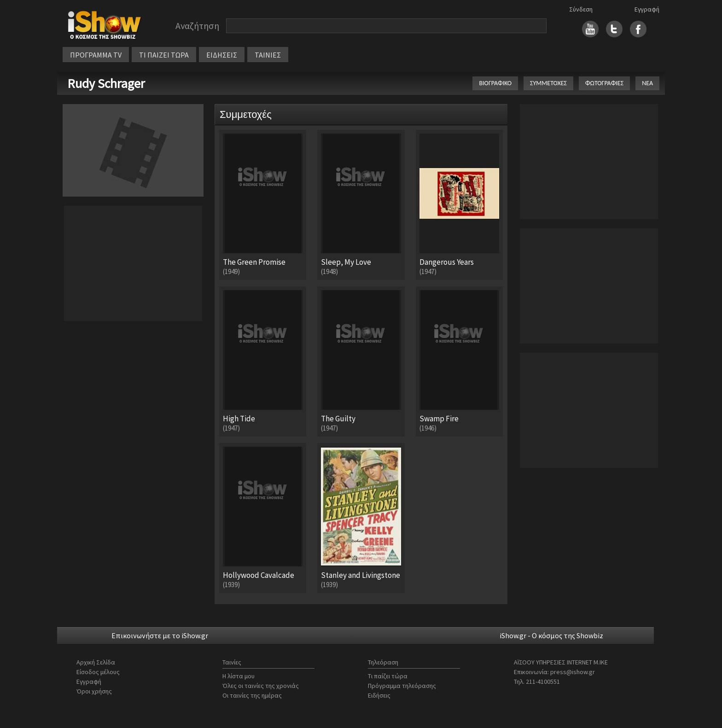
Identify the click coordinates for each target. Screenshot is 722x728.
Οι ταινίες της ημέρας (252, 695)
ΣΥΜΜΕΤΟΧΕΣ (548, 83)
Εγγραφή (647, 9)
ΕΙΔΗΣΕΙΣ (222, 55)
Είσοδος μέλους (98, 672)
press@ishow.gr (573, 672)
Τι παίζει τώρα (388, 676)
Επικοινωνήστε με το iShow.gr (160, 635)
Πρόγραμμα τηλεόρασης (402, 686)
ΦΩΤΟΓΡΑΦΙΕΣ (604, 83)
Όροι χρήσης (94, 691)
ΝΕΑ (647, 83)
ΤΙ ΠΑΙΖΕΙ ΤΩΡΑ (164, 55)
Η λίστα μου (239, 676)
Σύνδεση (581, 9)
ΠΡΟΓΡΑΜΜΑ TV (96, 55)
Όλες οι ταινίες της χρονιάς (261, 686)
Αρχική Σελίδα (96, 662)
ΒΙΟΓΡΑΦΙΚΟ (495, 83)
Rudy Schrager (106, 83)
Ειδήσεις (379, 695)
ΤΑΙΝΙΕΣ (268, 55)
